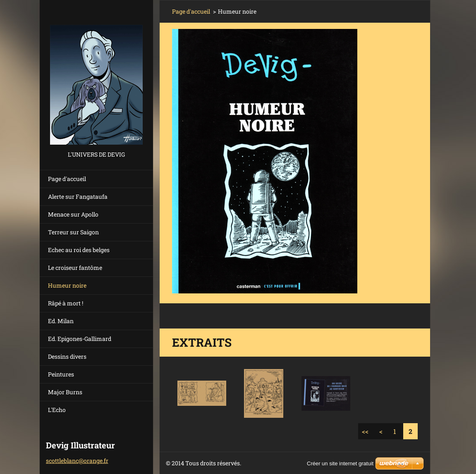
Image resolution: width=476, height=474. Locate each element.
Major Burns (65, 392)
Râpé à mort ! (66, 303)
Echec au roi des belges (79, 250)
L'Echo (57, 410)
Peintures (61, 374)
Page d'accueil (67, 179)
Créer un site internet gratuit (340, 463)
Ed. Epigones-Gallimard (80, 339)
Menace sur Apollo (73, 214)
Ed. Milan (61, 321)
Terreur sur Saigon (73, 232)
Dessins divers (67, 356)
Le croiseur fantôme (75, 268)
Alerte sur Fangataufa (78, 197)
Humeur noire (67, 285)
